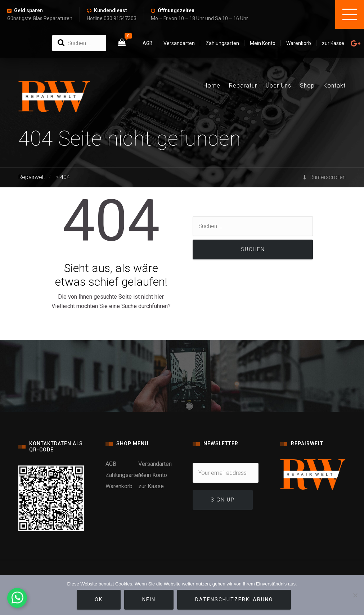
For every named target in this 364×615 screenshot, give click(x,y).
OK (99, 600)
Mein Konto (263, 43)
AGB (148, 43)
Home (212, 86)
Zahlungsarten (222, 43)
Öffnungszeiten (176, 10)
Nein (149, 600)
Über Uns (278, 86)
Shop (307, 86)
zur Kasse (333, 43)
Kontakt (334, 86)
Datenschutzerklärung (234, 600)
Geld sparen (28, 10)
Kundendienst (111, 10)
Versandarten (179, 43)
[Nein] (355, 595)
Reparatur (243, 86)
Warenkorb (299, 43)
